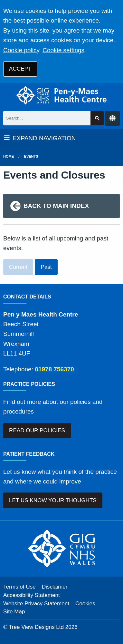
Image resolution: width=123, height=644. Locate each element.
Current (18, 267)
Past (46, 267)
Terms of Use (19, 587)
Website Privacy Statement (36, 604)
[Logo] (61, 95)
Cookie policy (21, 50)
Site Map (14, 612)
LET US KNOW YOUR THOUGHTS (53, 500)
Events (31, 156)
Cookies (85, 604)
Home (9, 156)
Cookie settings (63, 50)
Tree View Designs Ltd (36, 627)
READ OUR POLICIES (37, 430)
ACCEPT (20, 69)
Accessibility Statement (32, 595)
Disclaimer (55, 587)
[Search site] (97, 118)
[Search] (47, 118)
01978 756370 (54, 369)
